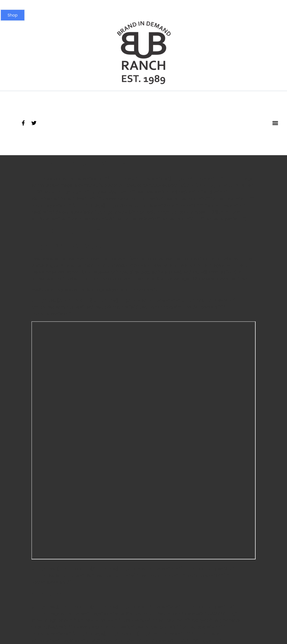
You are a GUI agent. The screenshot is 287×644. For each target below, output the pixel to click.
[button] (275, 123)
